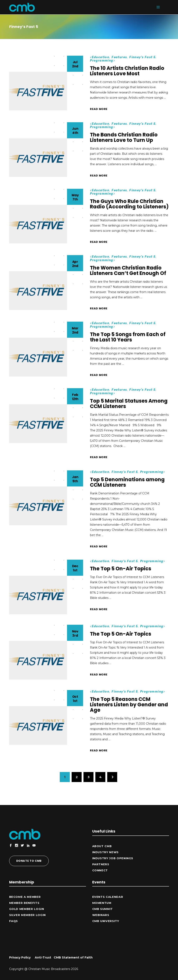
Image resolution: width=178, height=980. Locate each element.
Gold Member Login (27, 909)
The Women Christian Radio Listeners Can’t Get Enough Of (128, 270)
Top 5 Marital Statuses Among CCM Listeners (129, 404)
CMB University (106, 921)
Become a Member (25, 897)
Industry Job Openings (113, 858)
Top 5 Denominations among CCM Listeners (127, 482)
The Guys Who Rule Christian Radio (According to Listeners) (129, 204)
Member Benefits (24, 903)
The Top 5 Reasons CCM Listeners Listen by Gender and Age (129, 705)
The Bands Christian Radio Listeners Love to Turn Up (124, 137)
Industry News (105, 852)
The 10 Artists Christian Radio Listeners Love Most (127, 71)
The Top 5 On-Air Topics (121, 569)
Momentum (102, 903)
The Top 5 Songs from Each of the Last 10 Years (128, 337)
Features (119, 57)
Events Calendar (108, 897)
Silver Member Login (27, 915)
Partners (101, 864)
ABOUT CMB (102, 846)
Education (101, 57)
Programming (101, 61)
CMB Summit (103, 909)
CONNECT (100, 870)
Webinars (101, 915)
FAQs (14, 921)
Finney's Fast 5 (142, 57)
